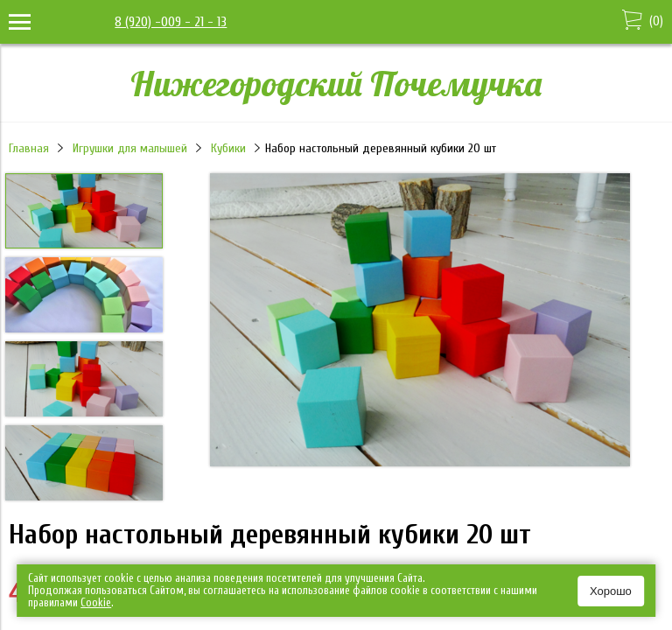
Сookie (96, 602)
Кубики (228, 148)
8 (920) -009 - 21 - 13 (171, 22)
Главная (29, 148)
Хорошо (611, 591)
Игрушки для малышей (130, 148)
